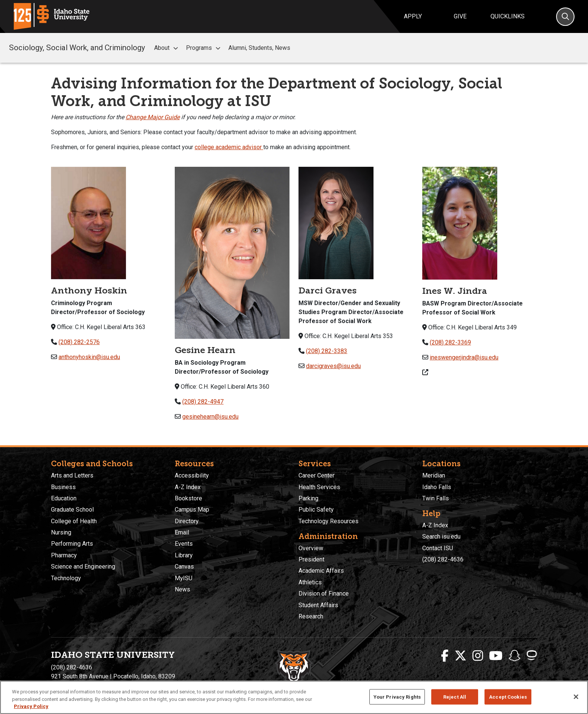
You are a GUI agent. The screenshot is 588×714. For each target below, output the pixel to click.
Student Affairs (318, 605)
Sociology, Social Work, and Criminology (77, 48)
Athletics (310, 582)
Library (184, 555)
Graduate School (72, 510)
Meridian (434, 475)
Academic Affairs (321, 571)
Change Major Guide (153, 117)
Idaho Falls (437, 487)
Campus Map (192, 510)
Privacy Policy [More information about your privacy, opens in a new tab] (31, 706)
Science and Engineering (83, 567)
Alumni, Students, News (259, 48)
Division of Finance (324, 594)
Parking (308, 498)
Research (311, 616)
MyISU (184, 578)
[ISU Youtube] (496, 656)
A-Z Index (188, 487)
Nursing (61, 532)
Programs (204, 48)
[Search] (565, 17)
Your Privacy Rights (397, 697)
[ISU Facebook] (445, 656)
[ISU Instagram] (478, 656)
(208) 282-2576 (79, 342)
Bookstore (188, 498)
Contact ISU (438, 548)
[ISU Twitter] (460, 656)
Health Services (319, 487)
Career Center (316, 475)
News (182, 589)
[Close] (576, 697)
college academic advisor (228, 147)
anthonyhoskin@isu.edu (89, 357)
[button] (175, 48)
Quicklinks (508, 16)
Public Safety (316, 510)
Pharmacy (64, 555)
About (167, 48)
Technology (66, 578)
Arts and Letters (72, 475)
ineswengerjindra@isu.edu (464, 357)
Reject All (455, 697)
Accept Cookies (508, 697)
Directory (187, 521)
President (311, 559)
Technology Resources (328, 521)
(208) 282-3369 (450, 342)
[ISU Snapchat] (514, 656)
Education (64, 498)
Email (182, 532)
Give (460, 16)
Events (184, 544)
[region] (294, 697)
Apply (413, 16)
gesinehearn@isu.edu (210, 417)
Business (63, 487)
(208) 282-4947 (203, 402)
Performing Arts (72, 544)
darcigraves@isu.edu (333, 366)
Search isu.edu (441, 537)
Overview (311, 548)
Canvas (184, 567)
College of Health (74, 521)
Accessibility (192, 475)
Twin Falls (436, 498)
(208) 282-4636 (443, 559)
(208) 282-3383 (327, 351)
